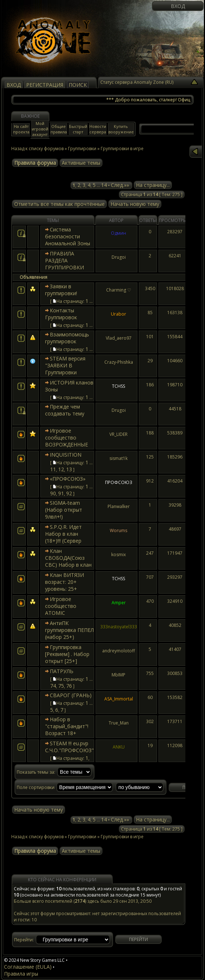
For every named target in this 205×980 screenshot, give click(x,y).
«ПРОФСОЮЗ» (68, 479)
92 (69, 493)
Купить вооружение (121, 129)
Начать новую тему (135, 204)
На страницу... (153, 185)
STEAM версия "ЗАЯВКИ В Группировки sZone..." (65, 369)
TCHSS (118, 386)
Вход (178, 6)
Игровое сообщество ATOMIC (61, 606)
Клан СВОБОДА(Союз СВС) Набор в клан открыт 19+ (68, 561)
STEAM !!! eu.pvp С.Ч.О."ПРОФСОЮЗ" (69, 747)
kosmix (118, 555)
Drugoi (119, 257)
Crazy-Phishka (119, 362)
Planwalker (119, 506)
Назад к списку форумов (37, 149)
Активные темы (81, 163)
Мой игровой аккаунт (40, 129)
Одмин (118, 233)
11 (53, 469)
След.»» (120, 185)
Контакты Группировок (61, 314)
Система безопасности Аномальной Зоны (68, 236)
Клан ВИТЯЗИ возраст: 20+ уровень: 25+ (65, 582)
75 (61, 686)
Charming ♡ (119, 290)
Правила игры (21, 974)
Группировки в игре (122, 837)
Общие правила (59, 129)
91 (61, 493)
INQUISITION (66, 455)
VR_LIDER (118, 434)
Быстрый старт (78, 129)
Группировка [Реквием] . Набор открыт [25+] (67, 654)
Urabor (118, 314)
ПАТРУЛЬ (62, 671)
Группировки (82, 149)
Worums (118, 530)
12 (61, 469)
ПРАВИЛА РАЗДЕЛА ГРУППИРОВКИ (65, 260)
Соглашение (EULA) (28, 967)
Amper (119, 603)
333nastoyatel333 (119, 627)
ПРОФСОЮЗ (119, 482)
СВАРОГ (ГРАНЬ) (71, 695)
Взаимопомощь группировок (67, 338)
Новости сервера (98, 129)
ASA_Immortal (119, 699)
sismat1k (118, 458)
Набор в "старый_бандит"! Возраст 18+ (67, 726)
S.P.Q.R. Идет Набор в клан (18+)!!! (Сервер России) (63, 537)
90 (53, 493)
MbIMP (118, 675)
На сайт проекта (21, 129)
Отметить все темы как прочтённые (59, 204)
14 (104, 185)
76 (69, 686)
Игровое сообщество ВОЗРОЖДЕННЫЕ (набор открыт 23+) (69, 441)
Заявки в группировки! (61, 290)
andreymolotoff (118, 651)
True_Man (119, 723)
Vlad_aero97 (119, 338)
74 (53, 686)
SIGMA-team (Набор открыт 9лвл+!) (64, 510)
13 (69, 469)
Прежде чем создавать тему (65, 410)
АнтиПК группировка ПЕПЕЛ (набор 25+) (69, 630)
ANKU (119, 747)
